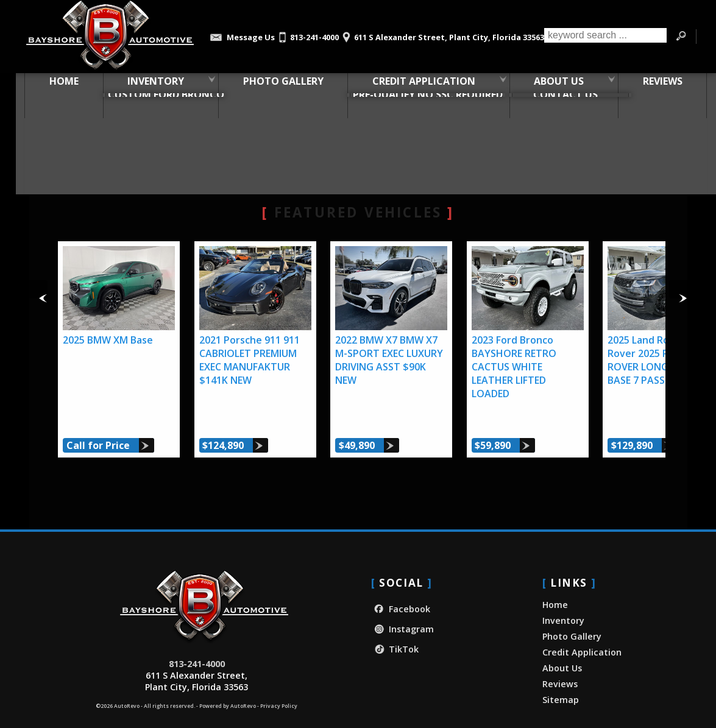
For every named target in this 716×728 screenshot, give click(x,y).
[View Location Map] (441, 33)
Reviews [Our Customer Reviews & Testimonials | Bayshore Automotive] (655, 85)
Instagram (402, 608)
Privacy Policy (279, 685)
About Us (562, 647)
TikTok (395, 628)
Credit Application (582, 631)
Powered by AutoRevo (228, 685)
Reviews (560, 663)
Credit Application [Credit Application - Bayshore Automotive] (416, 85)
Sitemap (561, 678)
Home (555, 583)
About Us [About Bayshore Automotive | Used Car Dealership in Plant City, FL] (551, 85)
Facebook (401, 588)
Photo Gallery (275, 85)
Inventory (148, 85)
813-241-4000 (197, 642)
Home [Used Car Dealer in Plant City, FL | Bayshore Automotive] (56, 85)
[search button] (681, 37)
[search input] (605, 37)
